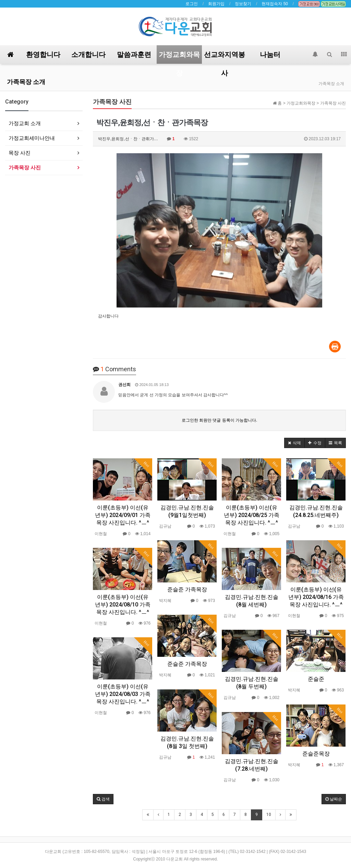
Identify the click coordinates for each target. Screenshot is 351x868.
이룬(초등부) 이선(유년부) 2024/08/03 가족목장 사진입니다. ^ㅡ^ (123, 694)
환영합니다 (43, 55)
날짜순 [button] (334, 799)
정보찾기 (243, 4)
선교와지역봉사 (225, 57)
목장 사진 (20, 153)
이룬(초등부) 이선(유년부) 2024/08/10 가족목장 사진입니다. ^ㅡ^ (123, 605)
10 (269, 815)
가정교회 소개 (25, 123)
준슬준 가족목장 (187, 589)
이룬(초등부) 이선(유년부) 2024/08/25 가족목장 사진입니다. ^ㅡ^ (252, 515)
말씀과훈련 (134, 55)
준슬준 (316, 679)
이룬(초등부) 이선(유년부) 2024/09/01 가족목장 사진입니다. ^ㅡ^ (123, 515)
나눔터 (270, 55)
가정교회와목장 (179, 57)
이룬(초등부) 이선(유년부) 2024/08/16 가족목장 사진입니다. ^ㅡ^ (316, 597)
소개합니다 (88, 55)
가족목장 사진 (25, 167)
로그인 (192, 4)
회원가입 (216, 4)
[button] (294, 443)
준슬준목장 (316, 754)
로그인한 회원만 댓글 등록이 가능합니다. (220, 420)
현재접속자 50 (275, 4)
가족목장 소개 (26, 82)
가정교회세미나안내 (32, 138)
